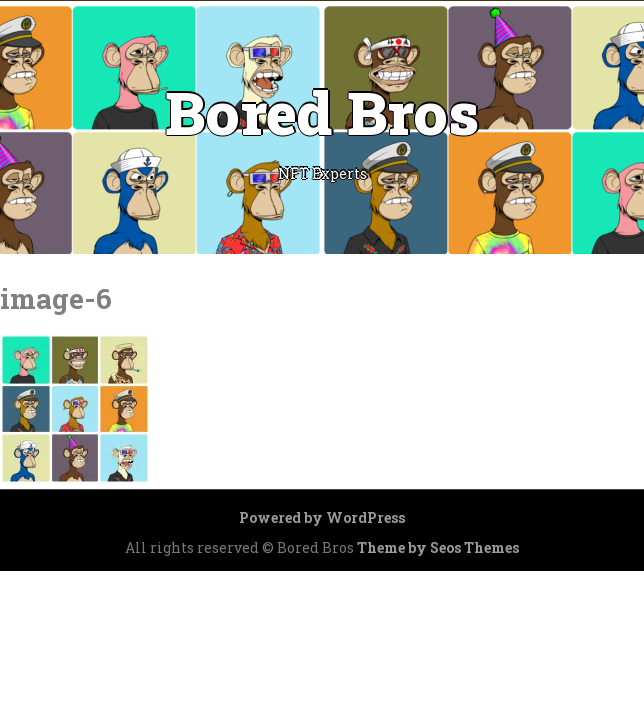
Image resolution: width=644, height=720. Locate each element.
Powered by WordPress (322, 517)
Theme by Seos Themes (438, 547)
